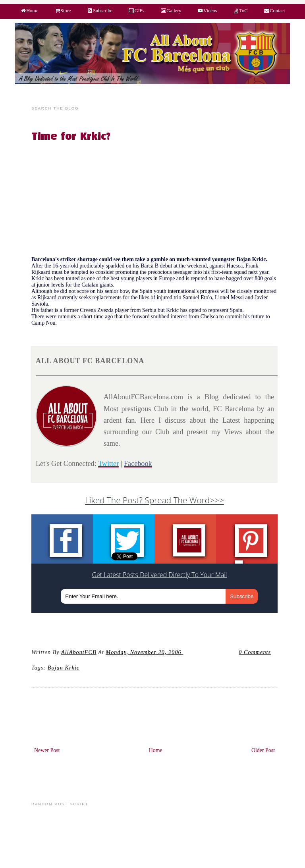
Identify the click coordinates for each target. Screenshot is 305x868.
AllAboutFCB (79, 652)
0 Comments (255, 652)
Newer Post (47, 750)
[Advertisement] (159, 201)
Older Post (263, 750)
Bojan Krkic (64, 668)
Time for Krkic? (71, 137)
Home (156, 750)
